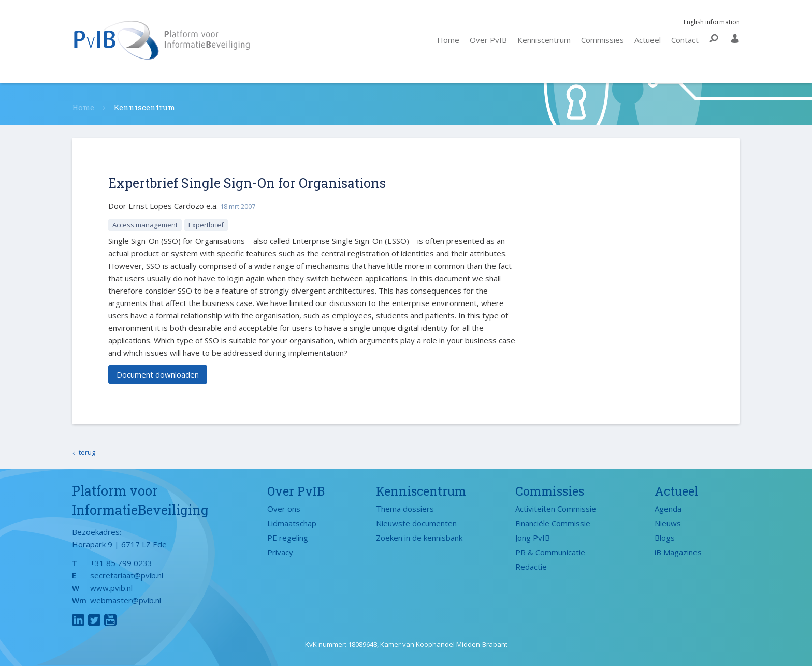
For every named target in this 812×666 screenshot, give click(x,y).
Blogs (665, 538)
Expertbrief (206, 225)
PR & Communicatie (550, 552)
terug (87, 452)
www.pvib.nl (111, 588)
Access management (145, 225)
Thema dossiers (405, 509)
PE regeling (288, 538)
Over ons (284, 509)
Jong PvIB (533, 538)
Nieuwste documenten (416, 523)
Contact (685, 40)
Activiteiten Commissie (556, 509)
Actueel (648, 40)
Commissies (603, 40)
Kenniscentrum (544, 40)
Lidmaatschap (292, 523)
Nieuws (668, 523)
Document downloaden (158, 374)
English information (707, 22)
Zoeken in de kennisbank (419, 538)
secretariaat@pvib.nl (127, 575)
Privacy (280, 552)
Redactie (531, 567)
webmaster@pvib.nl (126, 600)
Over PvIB (488, 40)
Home (448, 40)
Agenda (668, 509)
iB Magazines (678, 552)
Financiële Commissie (553, 523)
